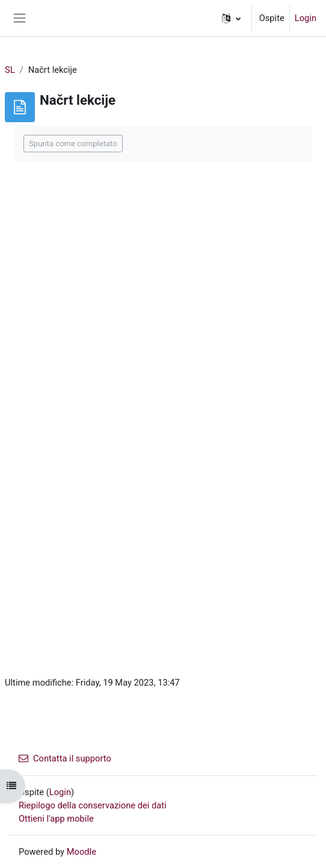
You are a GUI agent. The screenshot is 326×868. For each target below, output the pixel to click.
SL (10, 70)
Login (306, 18)
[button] (231, 18)
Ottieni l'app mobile (56, 819)
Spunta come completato (73, 144)
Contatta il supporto (65, 758)
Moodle (81, 852)
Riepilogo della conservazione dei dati (93, 805)
